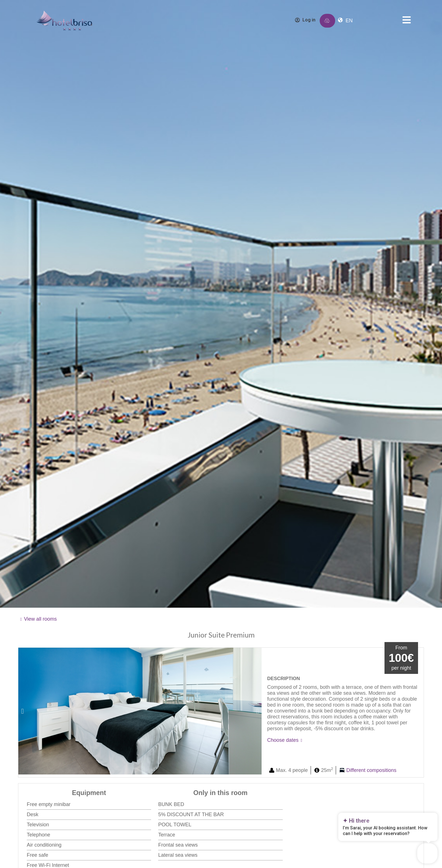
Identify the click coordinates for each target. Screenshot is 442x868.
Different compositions (372, 770)
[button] (22, 711)
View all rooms (40, 619)
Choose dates (283, 740)
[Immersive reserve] (327, 21)
